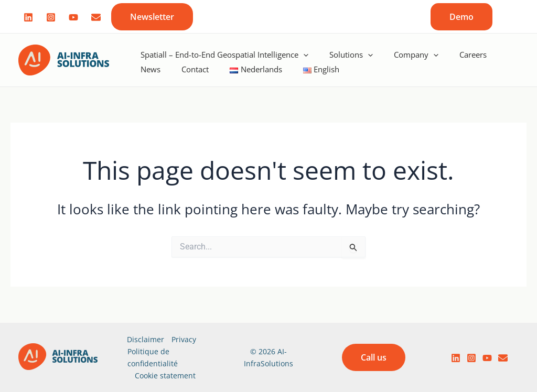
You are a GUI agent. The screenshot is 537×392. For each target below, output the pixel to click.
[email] (503, 358)
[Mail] (96, 17)
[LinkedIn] (456, 358)
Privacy (184, 339)
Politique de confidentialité (153, 357)
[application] (303, 51)
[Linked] (28, 17)
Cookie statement (165, 375)
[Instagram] (51, 17)
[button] (152, 17)
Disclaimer (146, 339)
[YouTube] (487, 358)
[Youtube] (73, 17)
